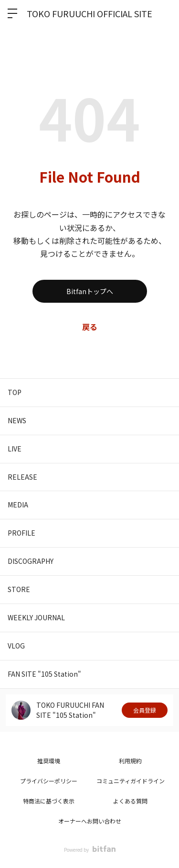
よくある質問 (130, 801)
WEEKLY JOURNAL (36, 617)
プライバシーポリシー (49, 781)
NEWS (17, 420)
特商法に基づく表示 (49, 801)
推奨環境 (49, 761)
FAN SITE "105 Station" (44, 674)
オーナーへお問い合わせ (90, 821)
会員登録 (145, 710)
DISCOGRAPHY (31, 561)
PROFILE (21, 533)
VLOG (16, 646)
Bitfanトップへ (90, 291)
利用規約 (130, 761)
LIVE (15, 449)
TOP (15, 392)
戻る (90, 327)
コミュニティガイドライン (131, 781)
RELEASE (22, 477)
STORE (19, 589)
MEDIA (18, 505)
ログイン (164, 13)
